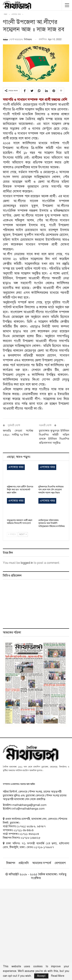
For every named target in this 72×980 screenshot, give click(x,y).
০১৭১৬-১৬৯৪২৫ (31, 838)
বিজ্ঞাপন (11, 863)
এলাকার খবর (16, 467)
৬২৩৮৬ (31, 826)
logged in (27, 563)
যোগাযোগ (60, 863)
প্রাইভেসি (24, 863)
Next (23, 534)
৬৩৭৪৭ (41, 826)
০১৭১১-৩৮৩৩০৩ (24, 830)
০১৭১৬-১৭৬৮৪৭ (44, 847)
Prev (12, 534)
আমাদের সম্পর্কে (42, 863)
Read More (58, 976)
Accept (41, 976)
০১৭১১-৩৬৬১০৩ (29, 834)
